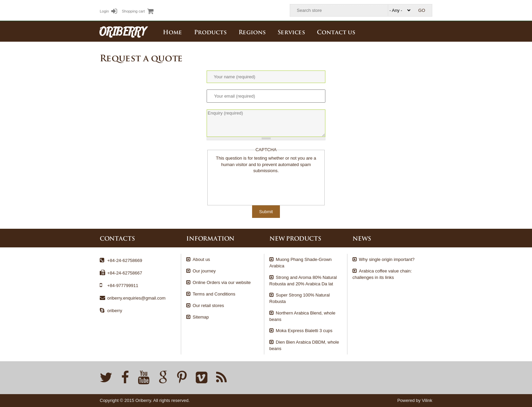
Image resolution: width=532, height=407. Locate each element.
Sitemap (201, 317)
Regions (252, 32)
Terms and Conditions (214, 294)
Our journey (204, 271)
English (427, 31)
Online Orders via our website (222, 282)
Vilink (427, 400)
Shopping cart (138, 11)
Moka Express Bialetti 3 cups (304, 331)
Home (173, 32)
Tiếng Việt (412, 31)
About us (201, 259)
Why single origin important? (387, 259)
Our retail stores (208, 306)
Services (291, 32)
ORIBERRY (123, 31)
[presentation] (262, 187)
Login (108, 11)
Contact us (336, 32)
